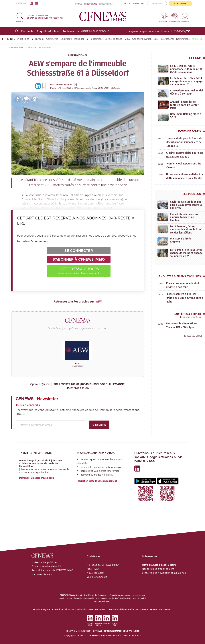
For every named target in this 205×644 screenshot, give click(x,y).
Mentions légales (42, 609)
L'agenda (134, 31)
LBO (156, 39)
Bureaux (40, 39)
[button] (20, 17)
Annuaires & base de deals (93, 31)
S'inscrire (99, 425)
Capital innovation (142, 39)
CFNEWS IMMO (91, 4)
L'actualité (27, 31)
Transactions (96, 39)
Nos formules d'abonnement (158, 569)
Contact (167, 31)
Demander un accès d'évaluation (37, 478)
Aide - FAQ (93, 569)
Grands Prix (155, 31)
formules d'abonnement (33, 241)
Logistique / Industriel (73, 39)
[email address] (51, 425)
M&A (127, 39)
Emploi (144, 31)
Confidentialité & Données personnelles (128, 609)
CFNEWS (78, 4)
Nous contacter (95, 573)
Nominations (183, 39)
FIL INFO (19, 39)
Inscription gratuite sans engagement (97, 481)
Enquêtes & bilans (48, 31)
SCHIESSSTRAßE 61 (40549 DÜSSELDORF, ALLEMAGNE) (78, 386)
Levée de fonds (114, 39)
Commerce (52, 39)
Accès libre (198, 39)
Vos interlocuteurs (97, 577)
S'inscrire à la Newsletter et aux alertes (164, 573)
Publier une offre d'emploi (46, 566)
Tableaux (68, 31)
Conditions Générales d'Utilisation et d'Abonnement (79, 609)
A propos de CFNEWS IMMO (103, 565)
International (167, 39)
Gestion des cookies (160, 609)
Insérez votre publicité (44, 562)
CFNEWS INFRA (106, 4)
